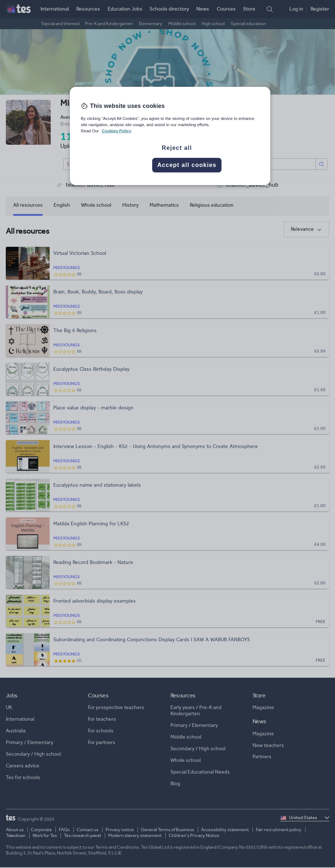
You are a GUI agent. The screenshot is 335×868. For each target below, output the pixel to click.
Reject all (177, 148)
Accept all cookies (187, 165)
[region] (170, 136)
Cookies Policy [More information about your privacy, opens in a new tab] (117, 131)
